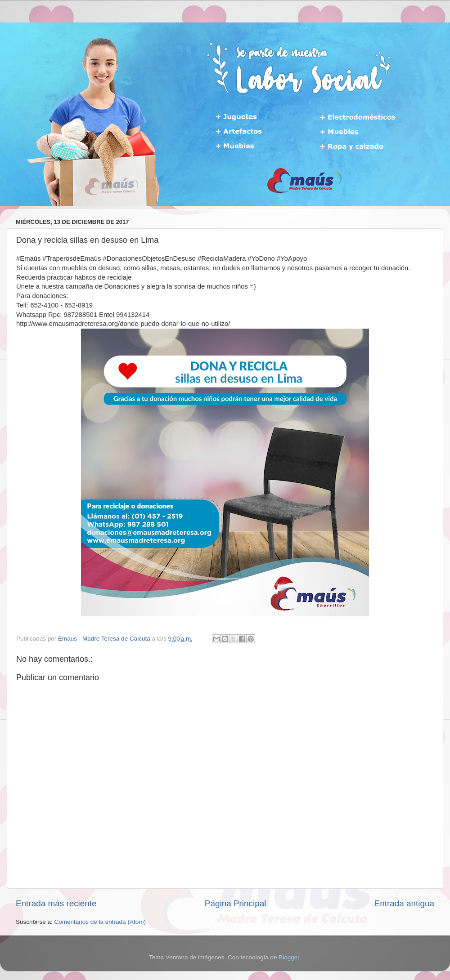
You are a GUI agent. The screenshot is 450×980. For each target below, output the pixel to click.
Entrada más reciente (56, 903)
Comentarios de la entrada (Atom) (100, 922)
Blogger (289, 957)
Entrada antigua (404, 903)
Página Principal (236, 903)
